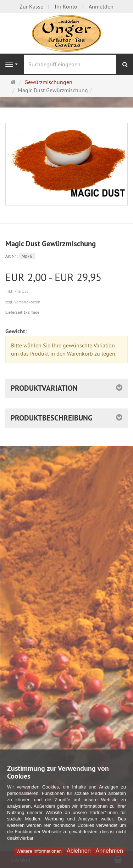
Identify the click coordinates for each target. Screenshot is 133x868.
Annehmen (109, 851)
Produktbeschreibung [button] (52, 418)
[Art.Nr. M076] (66, 256)
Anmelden (101, 6)
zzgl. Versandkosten (23, 302)
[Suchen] (125, 64)
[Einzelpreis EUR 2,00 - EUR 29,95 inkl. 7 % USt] (66, 283)
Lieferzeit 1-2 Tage (22, 312)
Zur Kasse (31, 6)
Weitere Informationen (39, 851)
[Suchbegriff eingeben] (70, 64)
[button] (66, 388)
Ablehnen (79, 851)
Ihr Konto (66, 6)
